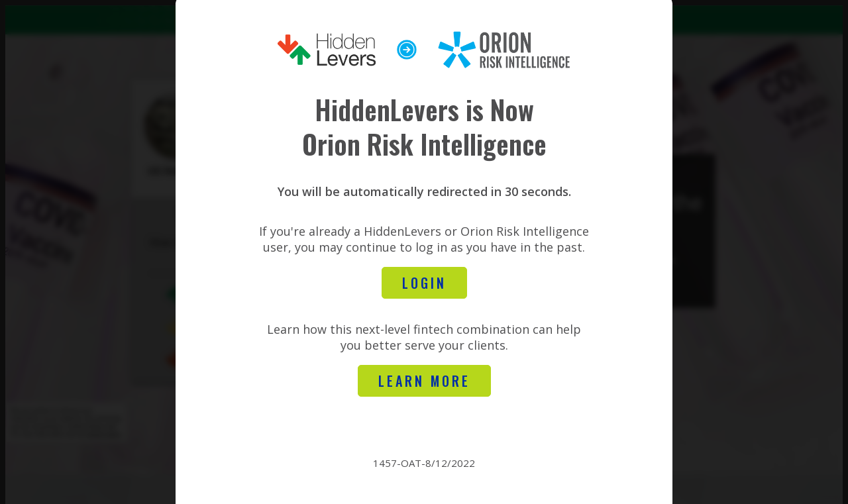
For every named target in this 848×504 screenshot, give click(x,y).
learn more (435, 383)
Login (435, 285)
